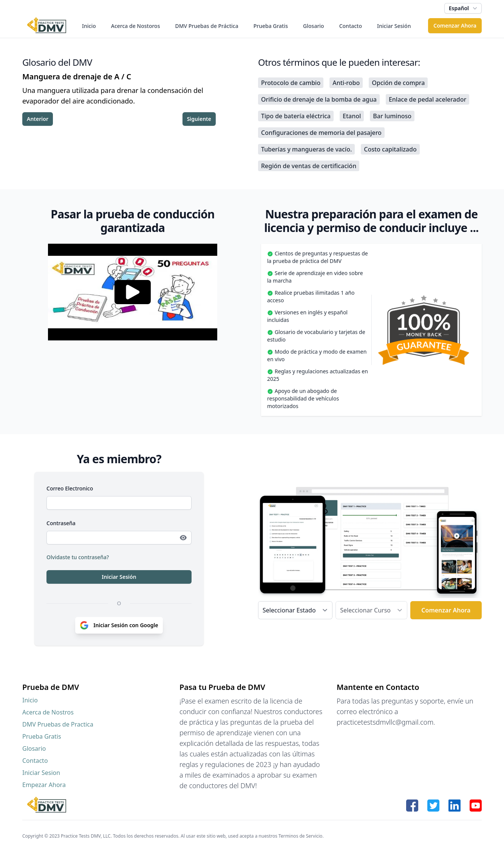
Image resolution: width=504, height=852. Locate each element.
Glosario (314, 26)
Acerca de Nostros (48, 712)
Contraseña (61, 523)
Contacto (351, 26)
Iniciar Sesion (41, 773)
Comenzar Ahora (455, 26)
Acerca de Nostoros (136, 26)
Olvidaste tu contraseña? (78, 557)
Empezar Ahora (44, 785)
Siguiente (199, 119)
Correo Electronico (70, 488)
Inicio (89, 26)
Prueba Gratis (271, 26)
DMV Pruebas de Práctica (206, 26)
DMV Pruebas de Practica (58, 724)
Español (464, 8)
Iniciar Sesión (394, 26)
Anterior (38, 119)
